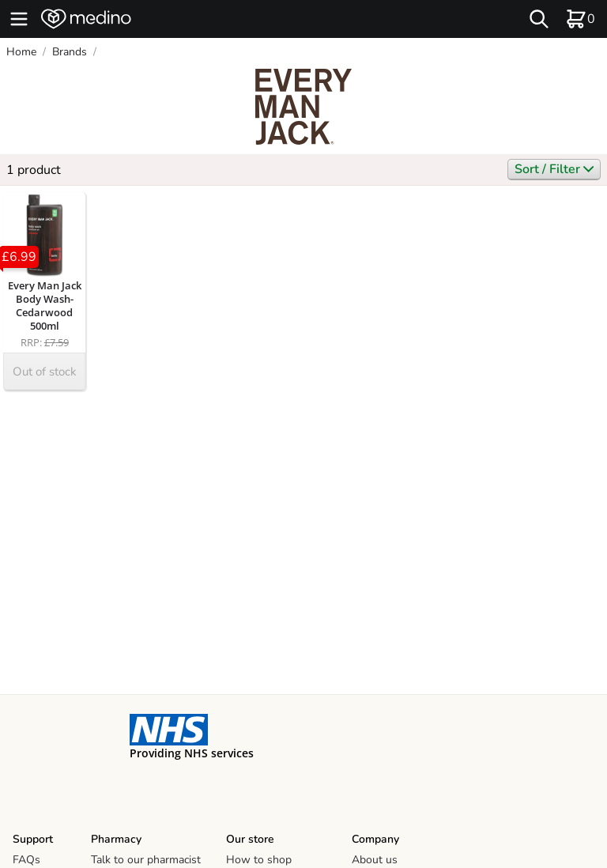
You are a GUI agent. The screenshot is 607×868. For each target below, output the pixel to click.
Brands (70, 52)
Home (21, 52)
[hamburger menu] (19, 19)
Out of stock (45, 372)
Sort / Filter (554, 169)
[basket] (580, 19)
